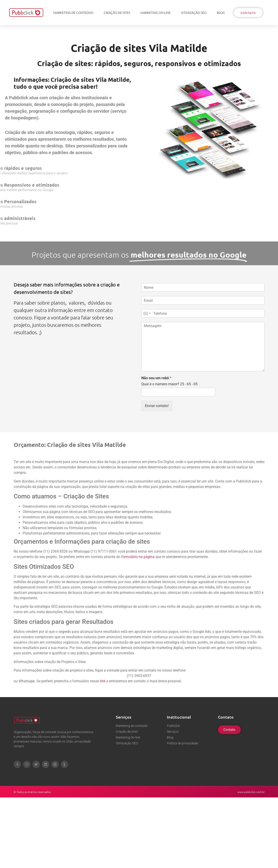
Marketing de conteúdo (73, 13)
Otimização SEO (194, 13)
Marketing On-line (156, 13)
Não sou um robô (156, 378)
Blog (221, 13)
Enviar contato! (157, 406)
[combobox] (147, 313)
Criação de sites (117, 13)
